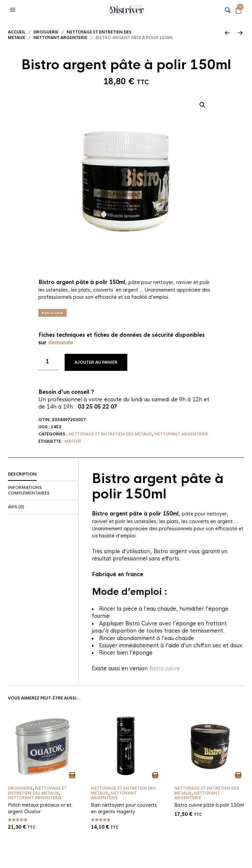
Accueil (17, 32)
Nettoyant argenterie (60, 38)
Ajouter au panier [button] (72, 775)
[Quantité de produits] (48, 362)
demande (61, 343)
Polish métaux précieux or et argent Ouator (40, 808)
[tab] (43, 474)
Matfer (73, 441)
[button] (13, 10)
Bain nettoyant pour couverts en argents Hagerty (124, 808)
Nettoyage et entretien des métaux (110, 434)
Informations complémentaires (29, 490)
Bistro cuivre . (166, 668)
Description (22, 474)
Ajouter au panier (96, 362)
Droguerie (46, 32)
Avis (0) (16, 507)
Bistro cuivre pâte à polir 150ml (209, 805)
